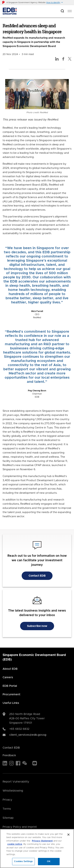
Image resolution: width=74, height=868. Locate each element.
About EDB (10, 669)
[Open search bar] (62, 11)
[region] (37, 849)
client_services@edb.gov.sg (28, 735)
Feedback (9, 755)
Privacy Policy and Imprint (20, 827)
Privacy (7, 800)
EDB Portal (10, 686)
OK (49, 861)
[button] (55, 3)
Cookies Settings (23, 861)
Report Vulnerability (16, 782)
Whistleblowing (13, 791)
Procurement (11, 694)
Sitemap (8, 818)
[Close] (68, 835)
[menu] (70, 11)
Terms (7, 809)
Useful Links (11, 703)
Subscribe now (37, 626)
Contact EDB (37, 576)
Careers (8, 677)
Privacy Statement (42, 841)
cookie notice (15, 844)
